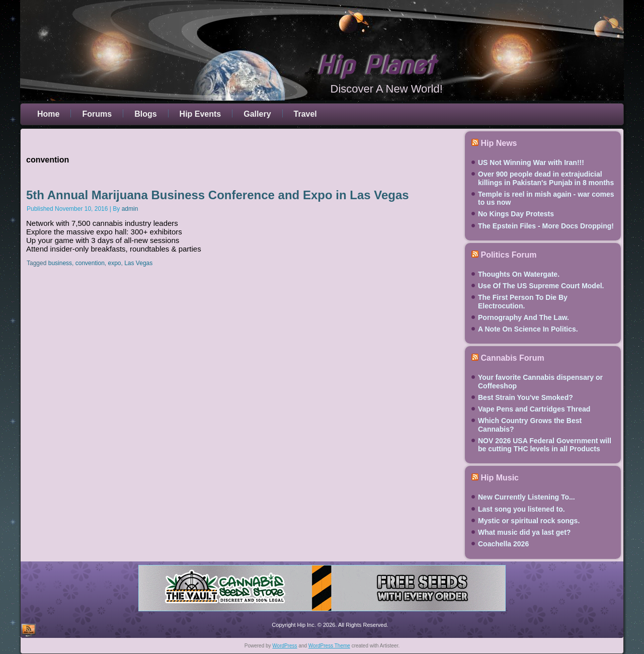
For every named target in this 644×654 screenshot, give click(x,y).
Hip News (499, 143)
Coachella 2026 (503, 544)
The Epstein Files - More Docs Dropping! (546, 226)
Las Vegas (138, 263)
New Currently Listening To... (527, 497)
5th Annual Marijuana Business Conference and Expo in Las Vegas (218, 195)
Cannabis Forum (512, 358)
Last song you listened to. (521, 509)
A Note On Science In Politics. (528, 329)
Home (48, 114)
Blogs (145, 114)
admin (130, 209)
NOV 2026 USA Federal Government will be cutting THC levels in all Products (545, 445)
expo (114, 263)
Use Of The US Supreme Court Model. (541, 286)
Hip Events (200, 114)
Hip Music (500, 478)
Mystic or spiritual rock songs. (529, 521)
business (60, 263)
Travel (305, 114)
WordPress (285, 646)
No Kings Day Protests (516, 214)
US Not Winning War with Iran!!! (531, 162)
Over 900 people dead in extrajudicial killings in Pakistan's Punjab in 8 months (546, 178)
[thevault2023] (322, 613)
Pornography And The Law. (524, 317)
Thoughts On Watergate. (519, 274)
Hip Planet (376, 65)
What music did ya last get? (524, 532)
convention (90, 263)
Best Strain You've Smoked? (526, 397)
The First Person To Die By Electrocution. (523, 301)
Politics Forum (508, 255)
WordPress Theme (329, 646)
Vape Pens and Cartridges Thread (534, 409)
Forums (97, 114)
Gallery (257, 114)
